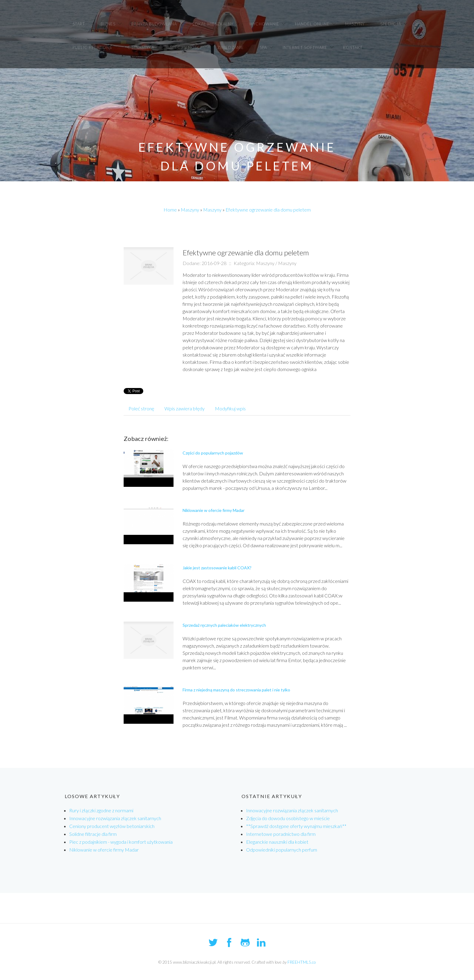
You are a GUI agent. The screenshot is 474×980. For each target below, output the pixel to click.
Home (170, 210)
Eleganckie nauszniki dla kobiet (277, 842)
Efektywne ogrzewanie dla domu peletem (268, 210)
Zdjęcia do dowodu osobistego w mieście (288, 818)
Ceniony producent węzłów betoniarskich (112, 826)
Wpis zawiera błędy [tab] (185, 408)
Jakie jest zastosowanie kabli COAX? (217, 568)
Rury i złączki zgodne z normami (101, 810)
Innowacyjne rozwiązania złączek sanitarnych (115, 818)
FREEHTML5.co (302, 962)
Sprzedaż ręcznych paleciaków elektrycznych (224, 625)
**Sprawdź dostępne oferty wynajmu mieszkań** (296, 826)
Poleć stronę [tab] (141, 408)
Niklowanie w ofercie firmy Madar (214, 510)
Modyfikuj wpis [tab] (230, 408)
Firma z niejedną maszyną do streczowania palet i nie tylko (236, 690)
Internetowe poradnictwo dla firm (281, 834)
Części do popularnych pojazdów (213, 453)
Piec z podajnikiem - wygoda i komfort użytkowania (121, 842)
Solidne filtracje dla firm (93, 834)
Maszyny (190, 210)
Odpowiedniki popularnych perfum (282, 850)
